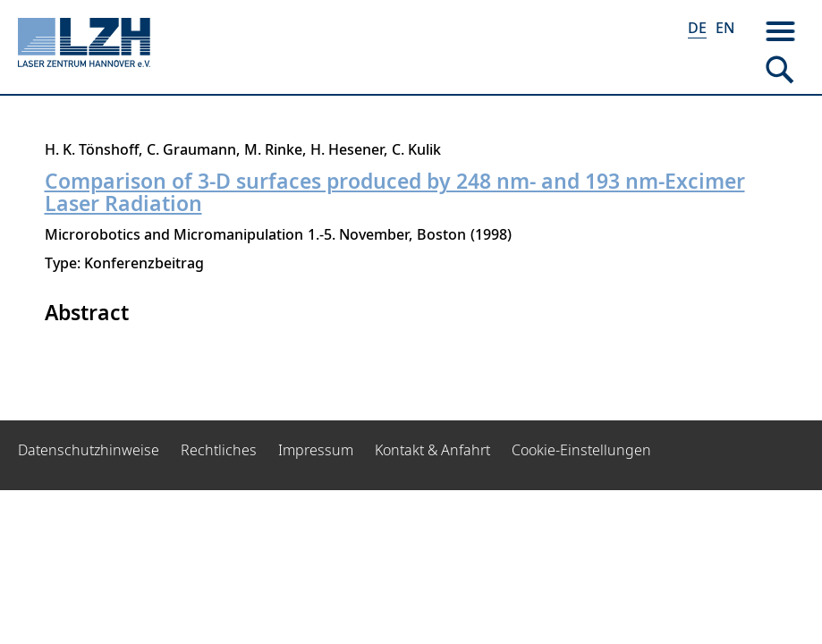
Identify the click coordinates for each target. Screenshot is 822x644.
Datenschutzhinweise (89, 450)
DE (697, 28)
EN (725, 28)
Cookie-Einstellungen (581, 450)
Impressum (316, 450)
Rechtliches (219, 450)
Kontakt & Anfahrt (432, 450)
